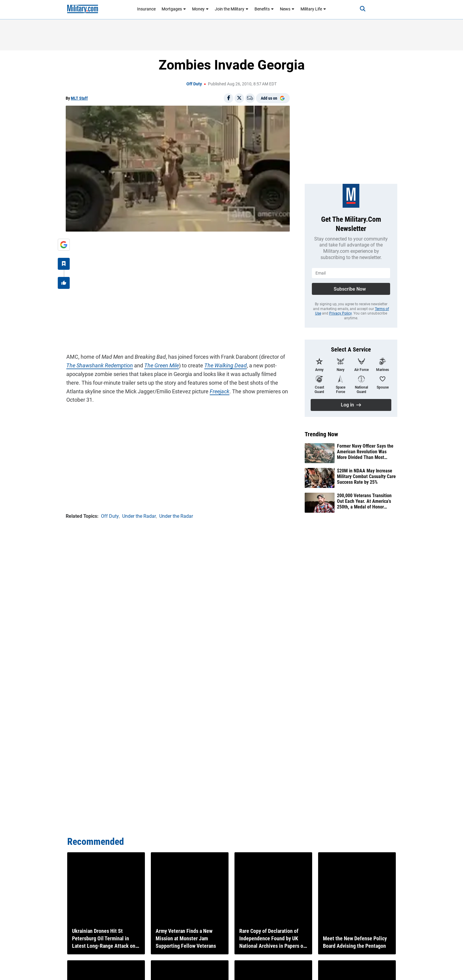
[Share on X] (239, 98)
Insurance (146, 9)
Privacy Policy (340, 313)
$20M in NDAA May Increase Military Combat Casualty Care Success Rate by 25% (366, 476)
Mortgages (174, 9)
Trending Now (321, 434)
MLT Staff (79, 98)
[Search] (361, 9)
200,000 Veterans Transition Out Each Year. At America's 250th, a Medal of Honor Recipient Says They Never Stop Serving (364, 501)
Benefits (264, 9)
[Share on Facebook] (229, 98)
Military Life (313, 9)
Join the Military (232, 9)
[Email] (250, 98)
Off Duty (194, 84)
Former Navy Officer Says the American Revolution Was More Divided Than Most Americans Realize (365, 452)
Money (200, 9)
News (287, 9)
